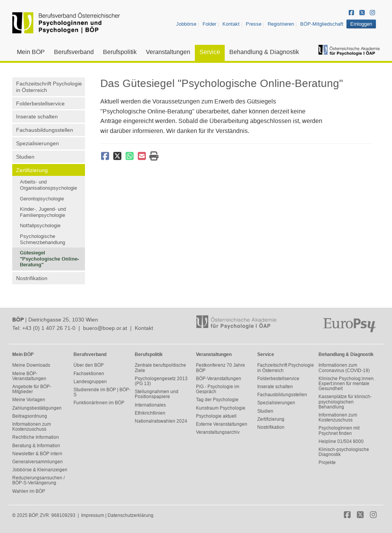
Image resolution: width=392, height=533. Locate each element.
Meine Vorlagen (29, 400)
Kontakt (231, 24)
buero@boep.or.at (105, 328)
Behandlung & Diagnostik (264, 52)
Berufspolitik (120, 52)
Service (210, 52)
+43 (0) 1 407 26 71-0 (49, 328)
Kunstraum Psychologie (221, 408)
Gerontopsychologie (42, 199)
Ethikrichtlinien (150, 413)
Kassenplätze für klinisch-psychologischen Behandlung (345, 402)
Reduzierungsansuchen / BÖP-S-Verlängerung (38, 480)
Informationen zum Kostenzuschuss (32, 427)
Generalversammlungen (38, 462)
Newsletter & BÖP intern (37, 454)
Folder (209, 24)
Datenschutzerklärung (131, 515)
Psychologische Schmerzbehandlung (42, 239)
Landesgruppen (90, 382)
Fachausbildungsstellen (45, 130)
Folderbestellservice (40, 103)
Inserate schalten (37, 116)
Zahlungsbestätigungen (37, 408)
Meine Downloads (31, 365)
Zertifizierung (32, 170)
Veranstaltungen (168, 52)
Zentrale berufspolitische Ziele (160, 368)
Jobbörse (186, 24)
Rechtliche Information (36, 437)
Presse (254, 24)
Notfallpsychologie (40, 225)
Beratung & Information (36, 446)
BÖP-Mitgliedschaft (322, 24)
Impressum (93, 515)
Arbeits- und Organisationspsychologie (48, 185)
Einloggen (361, 24)
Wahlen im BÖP (29, 491)
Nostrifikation (32, 278)
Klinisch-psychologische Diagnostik (344, 452)
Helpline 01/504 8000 (341, 441)
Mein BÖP (31, 52)
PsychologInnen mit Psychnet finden (339, 430)
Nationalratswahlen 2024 (161, 421)
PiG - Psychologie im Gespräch (218, 389)
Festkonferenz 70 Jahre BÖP (220, 368)
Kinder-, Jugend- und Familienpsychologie (43, 212)
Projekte (327, 462)
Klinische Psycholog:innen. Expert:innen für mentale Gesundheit (347, 384)
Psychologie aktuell (216, 416)
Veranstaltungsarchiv (218, 432)
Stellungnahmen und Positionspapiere (157, 394)
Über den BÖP (89, 365)
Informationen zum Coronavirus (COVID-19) (344, 368)
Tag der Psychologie (217, 400)
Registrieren (281, 24)
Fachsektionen (89, 374)
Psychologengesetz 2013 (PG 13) (161, 381)
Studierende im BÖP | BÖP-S (102, 392)
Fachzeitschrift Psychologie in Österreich (49, 87)
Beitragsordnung (30, 416)
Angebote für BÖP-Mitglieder (32, 389)
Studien (25, 157)
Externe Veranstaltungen (222, 424)
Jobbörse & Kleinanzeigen (40, 470)
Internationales (150, 405)
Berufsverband (74, 52)
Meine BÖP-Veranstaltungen (29, 376)
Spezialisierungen (38, 143)
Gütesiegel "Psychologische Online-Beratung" (49, 259)
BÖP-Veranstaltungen (219, 379)
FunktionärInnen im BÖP (99, 403)
